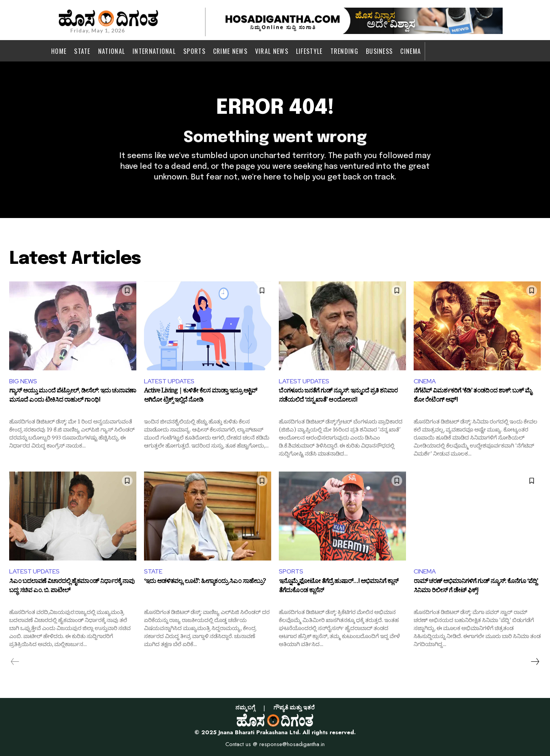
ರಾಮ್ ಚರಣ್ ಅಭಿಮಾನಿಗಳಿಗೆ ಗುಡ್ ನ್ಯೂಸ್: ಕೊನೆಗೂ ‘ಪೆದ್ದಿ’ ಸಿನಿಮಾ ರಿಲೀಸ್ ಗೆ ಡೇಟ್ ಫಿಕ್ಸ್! (476, 587)
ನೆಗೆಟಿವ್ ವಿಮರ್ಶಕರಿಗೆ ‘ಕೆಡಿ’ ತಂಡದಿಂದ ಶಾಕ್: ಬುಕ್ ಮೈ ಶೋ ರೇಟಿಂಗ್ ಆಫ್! (473, 397)
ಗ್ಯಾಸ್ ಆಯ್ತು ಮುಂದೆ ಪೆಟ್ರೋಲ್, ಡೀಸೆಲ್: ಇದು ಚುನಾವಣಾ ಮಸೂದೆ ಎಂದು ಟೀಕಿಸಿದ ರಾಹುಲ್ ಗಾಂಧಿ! (73, 397)
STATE (153, 571)
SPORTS (291, 571)
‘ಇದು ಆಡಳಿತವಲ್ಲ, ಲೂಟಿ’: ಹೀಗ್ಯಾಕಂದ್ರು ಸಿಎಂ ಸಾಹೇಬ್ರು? (205, 583)
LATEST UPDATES (169, 381)
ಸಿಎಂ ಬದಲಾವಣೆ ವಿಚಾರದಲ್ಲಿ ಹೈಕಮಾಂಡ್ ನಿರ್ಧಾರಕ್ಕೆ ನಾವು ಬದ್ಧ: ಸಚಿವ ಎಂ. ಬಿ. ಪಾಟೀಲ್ (72, 587)
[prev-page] (15, 662)
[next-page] (535, 662)
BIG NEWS (23, 381)
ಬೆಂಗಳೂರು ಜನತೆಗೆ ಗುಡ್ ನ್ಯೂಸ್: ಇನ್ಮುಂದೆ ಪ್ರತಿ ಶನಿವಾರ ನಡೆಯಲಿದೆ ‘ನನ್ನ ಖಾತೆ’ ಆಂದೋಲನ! (338, 397)
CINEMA (425, 381)
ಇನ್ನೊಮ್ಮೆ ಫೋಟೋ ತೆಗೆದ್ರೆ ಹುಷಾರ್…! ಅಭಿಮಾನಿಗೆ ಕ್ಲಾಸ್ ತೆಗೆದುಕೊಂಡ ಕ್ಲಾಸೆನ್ (339, 587)
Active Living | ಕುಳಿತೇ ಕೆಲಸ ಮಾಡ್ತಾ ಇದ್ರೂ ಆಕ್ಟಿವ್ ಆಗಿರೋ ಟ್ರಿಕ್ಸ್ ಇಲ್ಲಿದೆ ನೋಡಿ (201, 397)
